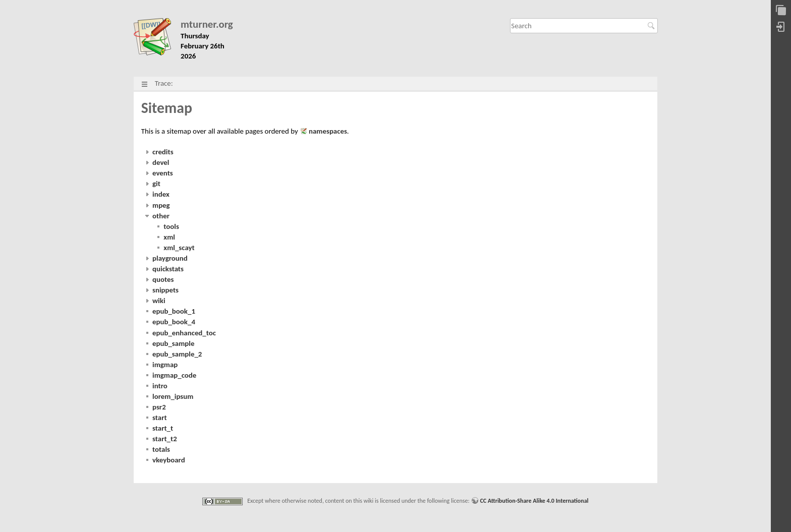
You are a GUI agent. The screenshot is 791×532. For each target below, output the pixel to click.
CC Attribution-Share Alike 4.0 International (534, 501)
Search (653, 26)
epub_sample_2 (177, 354)
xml (169, 237)
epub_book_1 (174, 311)
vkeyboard (169, 460)
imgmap (165, 365)
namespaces (328, 131)
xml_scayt (179, 248)
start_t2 (165, 439)
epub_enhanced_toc (184, 333)
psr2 (159, 407)
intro (160, 386)
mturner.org (207, 24)
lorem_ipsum (173, 396)
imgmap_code (174, 375)
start (160, 418)
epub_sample (173, 343)
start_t (163, 428)
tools (171, 226)
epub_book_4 (174, 322)
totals (161, 449)
